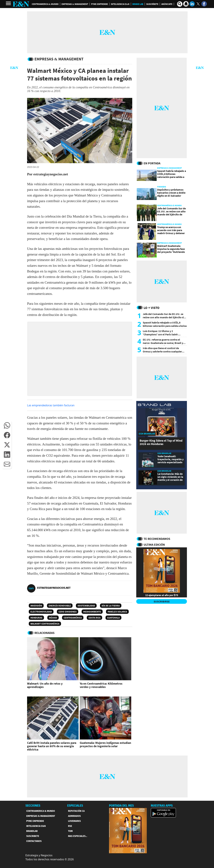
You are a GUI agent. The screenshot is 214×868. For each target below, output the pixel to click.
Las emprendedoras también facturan (51, 405)
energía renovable (60, 606)
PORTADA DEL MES (121, 806)
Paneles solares (117, 612)
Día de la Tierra (111, 606)
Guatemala (113, 618)
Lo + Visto (152, 308)
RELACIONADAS (44, 633)
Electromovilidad (41, 612)
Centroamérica (73, 618)
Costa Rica (94, 618)
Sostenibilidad (86, 606)
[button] (7, 425)
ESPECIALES (75, 806)
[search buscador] (180, 4)
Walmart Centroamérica (45, 624)
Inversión (36, 606)
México (53, 618)
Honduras (36, 618)
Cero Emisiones (68, 612)
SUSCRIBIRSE (162, 601)
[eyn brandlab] (154, 405)
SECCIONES (33, 806)
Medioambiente (92, 612)
